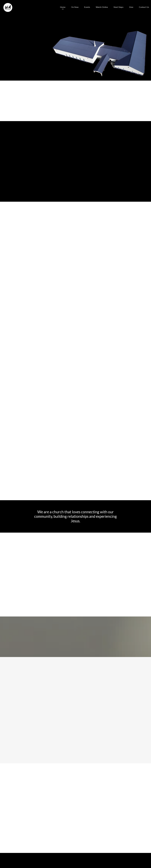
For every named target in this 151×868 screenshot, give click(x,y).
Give (131, 7)
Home (63, 7)
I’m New (75, 7)
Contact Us (144, 7)
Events (87, 7)
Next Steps (119, 7)
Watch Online (102, 7)
